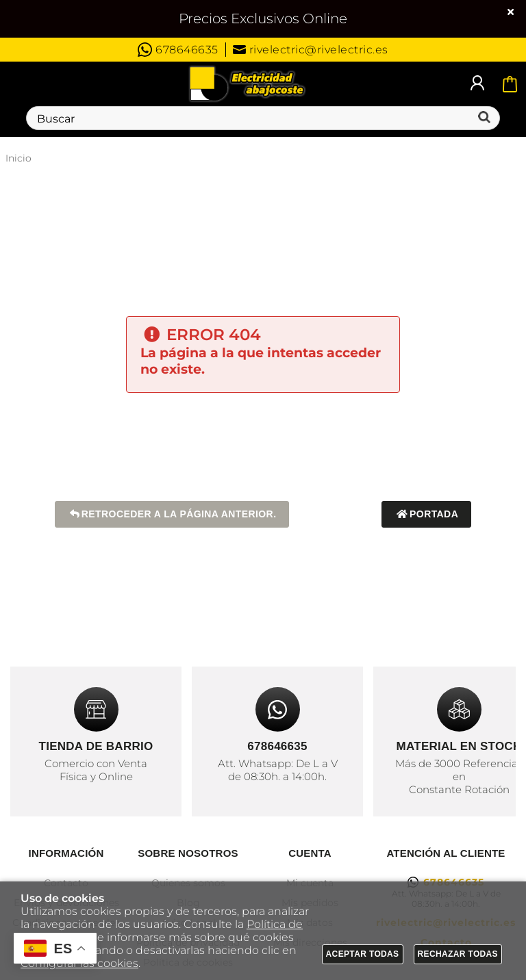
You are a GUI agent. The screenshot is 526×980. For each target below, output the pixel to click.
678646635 (178, 50)
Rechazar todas (458, 954)
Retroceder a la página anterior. (172, 514)
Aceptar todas (363, 954)
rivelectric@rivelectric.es (311, 50)
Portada (426, 514)
